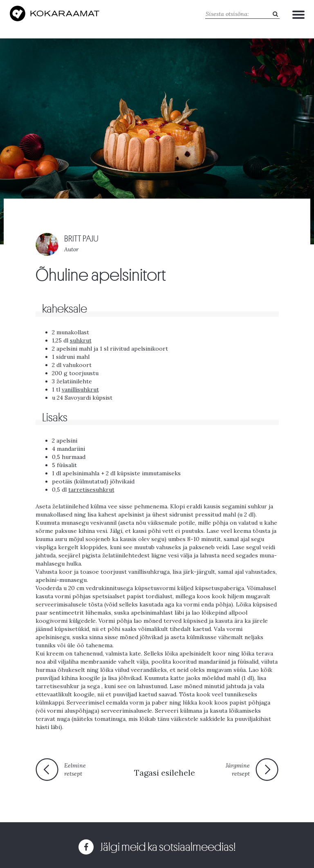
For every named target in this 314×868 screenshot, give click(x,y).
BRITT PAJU (81, 239)
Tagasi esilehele (165, 773)
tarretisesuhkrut (91, 490)
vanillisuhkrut (80, 389)
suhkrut (81, 340)
